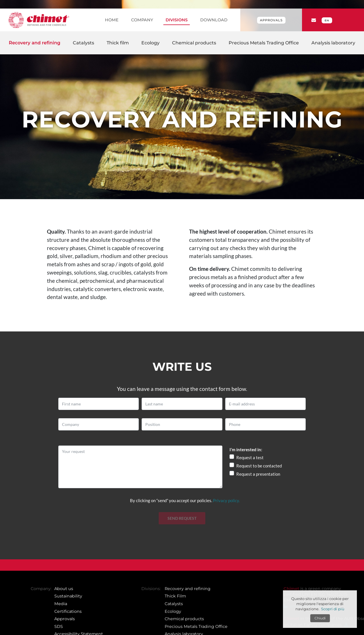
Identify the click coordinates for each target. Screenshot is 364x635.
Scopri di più (333, 609)
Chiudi (320, 618)
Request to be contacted (259, 466)
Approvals (271, 20)
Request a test (250, 457)
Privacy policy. (226, 500)
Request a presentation (258, 474)
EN (327, 20)
